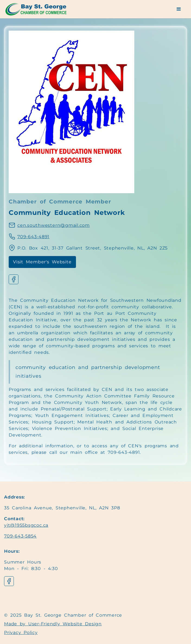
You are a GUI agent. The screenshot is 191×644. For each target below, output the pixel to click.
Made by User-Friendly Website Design (53, 624)
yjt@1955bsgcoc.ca (26, 525)
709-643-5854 (20, 536)
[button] (179, 9)
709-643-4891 (33, 237)
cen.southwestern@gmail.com (54, 225)
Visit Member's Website (42, 262)
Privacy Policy (21, 632)
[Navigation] (39, 9)
